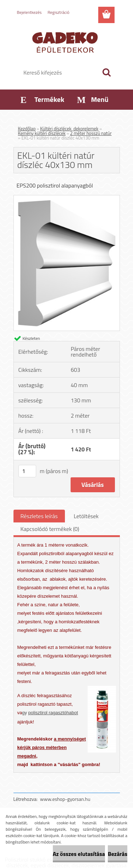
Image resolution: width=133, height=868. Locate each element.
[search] (106, 72)
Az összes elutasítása (79, 854)
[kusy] (27, 471)
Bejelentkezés (29, 12)
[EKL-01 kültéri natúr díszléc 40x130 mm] (67, 198)
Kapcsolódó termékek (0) (50, 529)
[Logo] (66, 42)
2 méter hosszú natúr (91, 133)
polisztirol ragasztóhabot (53, 713)
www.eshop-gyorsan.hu (65, 799)
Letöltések (86, 516)
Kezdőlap (27, 129)
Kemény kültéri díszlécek (42, 133)
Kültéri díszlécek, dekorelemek (69, 129)
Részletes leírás (39, 516)
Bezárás (118, 854)
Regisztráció (58, 12)
